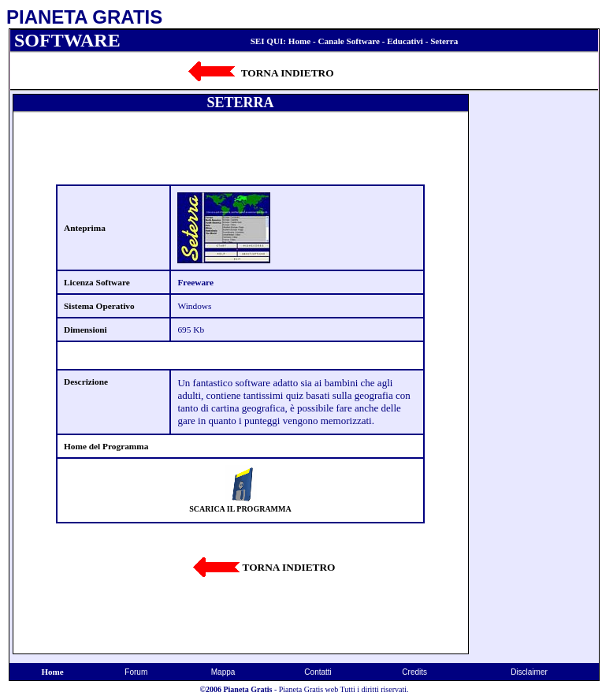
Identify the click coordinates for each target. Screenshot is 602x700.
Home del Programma (106, 446)
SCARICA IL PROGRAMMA (240, 509)
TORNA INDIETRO (288, 73)
